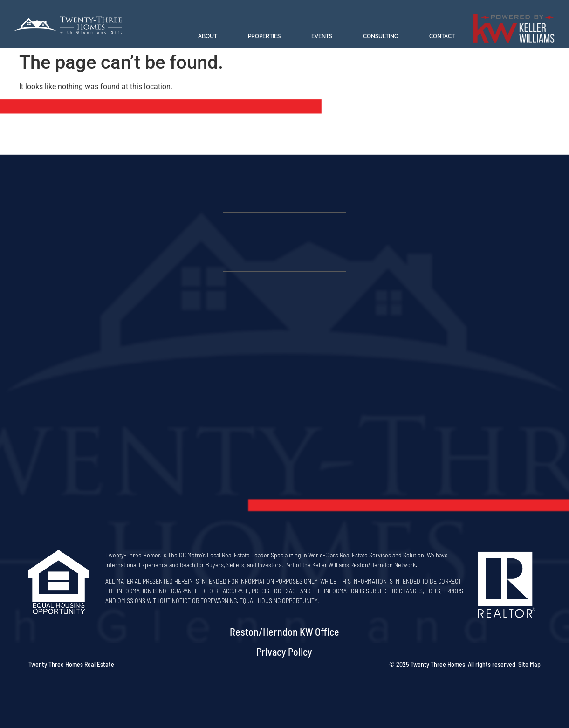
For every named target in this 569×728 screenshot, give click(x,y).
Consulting (381, 36)
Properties (264, 36)
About (208, 36)
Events (322, 36)
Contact (442, 36)
